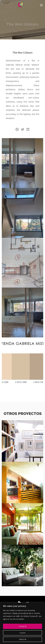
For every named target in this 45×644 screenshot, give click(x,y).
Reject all (23, 639)
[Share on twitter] (22, 129)
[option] (22, 20)
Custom (22, 633)
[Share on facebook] (17, 129)
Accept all (22, 626)
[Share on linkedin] (28, 129)
